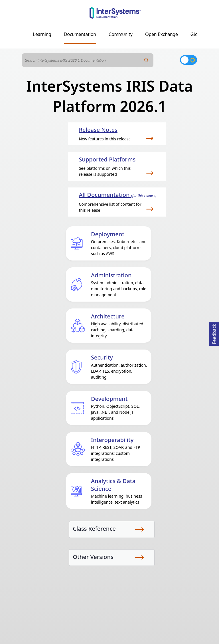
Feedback (214, 333)
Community (121, 34)
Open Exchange (162, 34)
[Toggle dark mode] (188, 60)
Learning (42, 34)
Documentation (80, 34)
